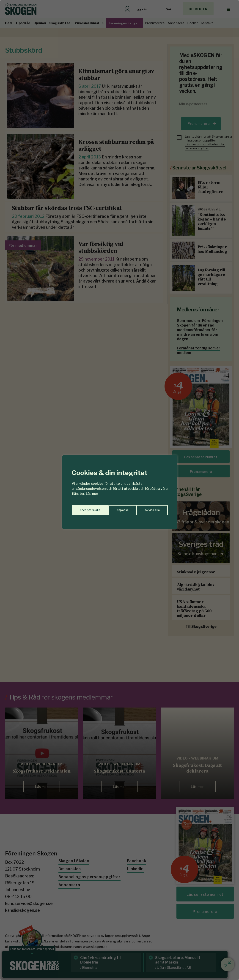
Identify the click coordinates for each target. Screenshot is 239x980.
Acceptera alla (150, 508)
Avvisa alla (115, 508)
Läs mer (92, 494)
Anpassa (85, 508)
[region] (119, 490)
